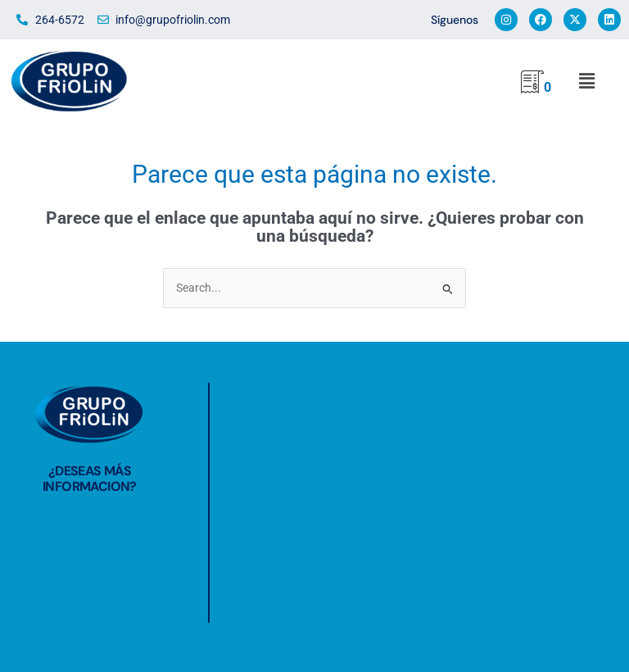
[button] (586, 82)
